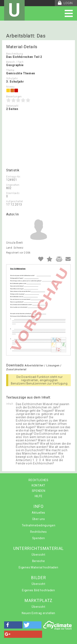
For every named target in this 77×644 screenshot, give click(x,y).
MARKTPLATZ (38, 601)
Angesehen (13, 185)
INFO (38, 506)
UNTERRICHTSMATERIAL (38, 548)
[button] (13, 625)
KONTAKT (38, 485)
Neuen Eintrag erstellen (38, 613)
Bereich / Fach (15, 62)
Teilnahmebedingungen (39, 525)
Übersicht (38, 555)
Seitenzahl (12, 106)
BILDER (38, 578)
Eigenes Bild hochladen (38, 590)
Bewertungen (14, 97)
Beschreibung (14, 54)
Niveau (10, 87)
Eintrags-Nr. (13, 177)
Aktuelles (38, 513)
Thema (10, 70)
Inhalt (10, 404)
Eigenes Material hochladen (38, 567)
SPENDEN (39, 491)
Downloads (13, 193)
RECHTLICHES (38, 480)
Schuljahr (12, 78)
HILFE (39, 496)
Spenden (39, 538)
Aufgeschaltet (15, 201)
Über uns (39, 519)
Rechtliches (38, 532)
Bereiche (39, 561)
